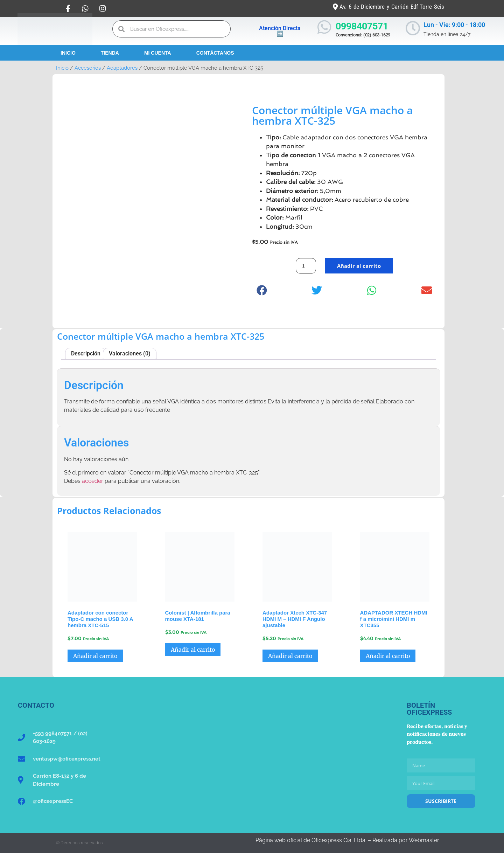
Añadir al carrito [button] (95, 656)
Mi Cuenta (158, 53)
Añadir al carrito (359, 266)
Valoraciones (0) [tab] (130, 353)
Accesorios (88, 68)
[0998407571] (324, 27)
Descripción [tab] (86, 353)
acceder (93, 481)
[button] (262, 290)
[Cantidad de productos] (306, 266)
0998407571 (362, 26)
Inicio (68, 53)
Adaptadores (122, 68)
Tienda (110, 53)
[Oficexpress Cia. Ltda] (252, 754)
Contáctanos (215, 53)
